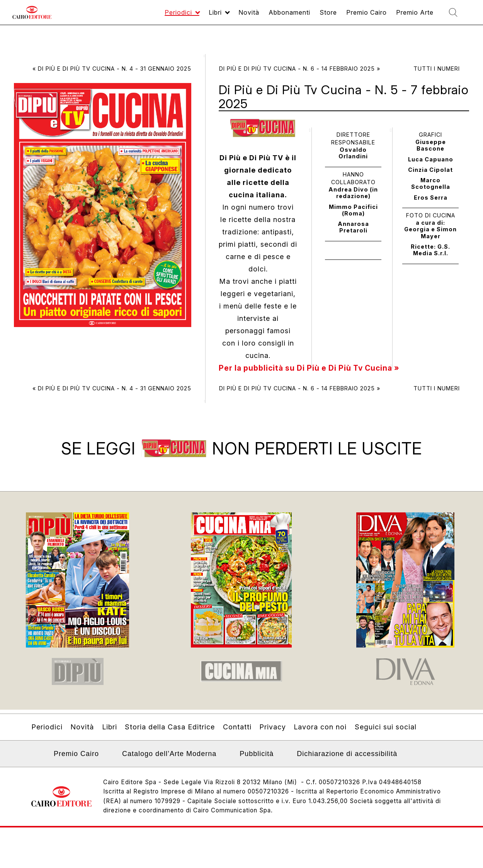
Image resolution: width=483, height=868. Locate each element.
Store (309, 16)
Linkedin (36, 761)
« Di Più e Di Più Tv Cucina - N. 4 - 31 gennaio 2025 (112, 69)
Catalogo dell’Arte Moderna (169, 758)
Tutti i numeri (437, 69)
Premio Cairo (352, 16)
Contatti (237, 732)
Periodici (142, 16)
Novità (220, 16)
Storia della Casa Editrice (170, 732)
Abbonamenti (265, 16)
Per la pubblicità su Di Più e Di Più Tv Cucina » (313, 368)
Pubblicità (257, 758)
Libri (183, 16)
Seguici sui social (386, 732)
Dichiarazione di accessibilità (347, 758)
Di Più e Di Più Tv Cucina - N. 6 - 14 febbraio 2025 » (300, 69)
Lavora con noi (320, 732)
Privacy (273, 732)
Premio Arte (406, 16)
